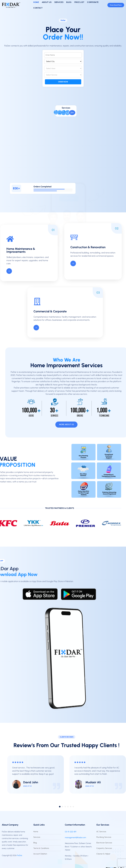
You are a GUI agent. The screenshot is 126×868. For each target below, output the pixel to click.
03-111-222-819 (71, 832)
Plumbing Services (104, 837)
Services (37, 837)
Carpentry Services (104, 848)
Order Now (63, 82)
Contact (38, 8)
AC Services (101, 832)
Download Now (116, 5)
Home (36, 832)
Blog (35, 843)
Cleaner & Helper (103, 854)
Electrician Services (104, 843)
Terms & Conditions (41, 848)
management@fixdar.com (75, 838)
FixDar (20, 855)
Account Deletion (40, 854)
